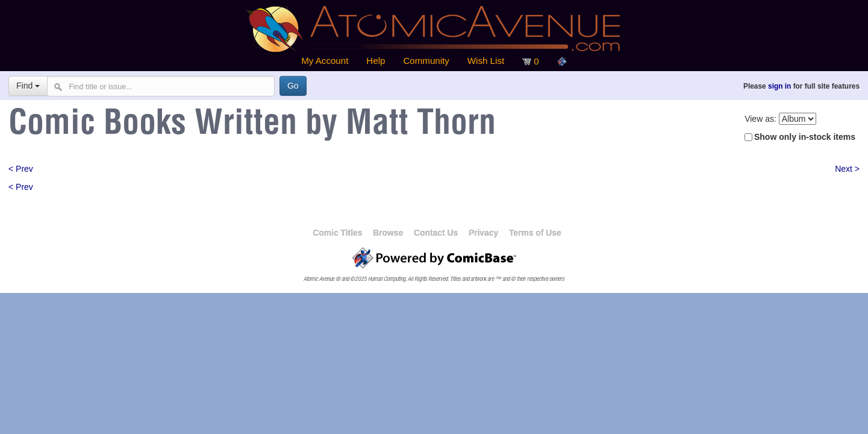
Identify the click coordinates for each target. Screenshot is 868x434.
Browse (388, 233)
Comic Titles (337, 233)
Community (426, 61)
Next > (847, 169)
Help (376, 61)
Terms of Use (535, 233)
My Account (325, 61)
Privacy (483, 233)
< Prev (21, 169)
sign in (779, 86)
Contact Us (436, 233)
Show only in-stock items (805, 137)
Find (28, 86)
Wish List (486, 61)
